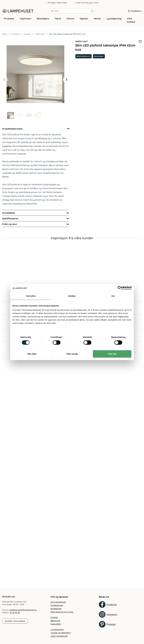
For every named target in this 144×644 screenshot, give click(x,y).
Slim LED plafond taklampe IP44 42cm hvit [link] (67, 37)
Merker (97, 21)
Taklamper (40, 37)
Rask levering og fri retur (86, 3)
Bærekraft (55, 621)
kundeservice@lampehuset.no (23, 610)
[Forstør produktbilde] (35, 77)
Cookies (54, 617)
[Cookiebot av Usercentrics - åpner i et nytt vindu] (120, 288)
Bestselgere (43, 21)
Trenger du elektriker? (61, 633)
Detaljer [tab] (72, 296)
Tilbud (58, 21)
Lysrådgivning (114, 21)
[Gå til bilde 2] (20, 118)
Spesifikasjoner (10, 221)
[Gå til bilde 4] (38, 118)
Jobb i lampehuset (59, 636)
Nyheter (84, 21)
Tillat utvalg (72, 354)
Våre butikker (131, 23)
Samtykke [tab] (31, 296)
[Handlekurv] (135, 12)
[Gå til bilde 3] (29, 118)
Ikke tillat (32, 354)
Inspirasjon (26, 21)
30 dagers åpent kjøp (56, 3)
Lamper (27, 37)
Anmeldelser (9, 215)
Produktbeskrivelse (12, 131)
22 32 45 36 (15, 613)
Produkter (9, 21)
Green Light (82, 44)
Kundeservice (57, 605)
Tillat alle (112, 354)
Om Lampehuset (58, 602)
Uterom (70, 21)
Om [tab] (113, 296)
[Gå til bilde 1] (11, 118)
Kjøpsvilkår (56, 624)
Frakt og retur (10, 227)
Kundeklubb (56, 609)
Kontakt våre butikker (15, 621)
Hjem (5, 37)
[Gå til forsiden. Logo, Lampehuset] (25, 12)
